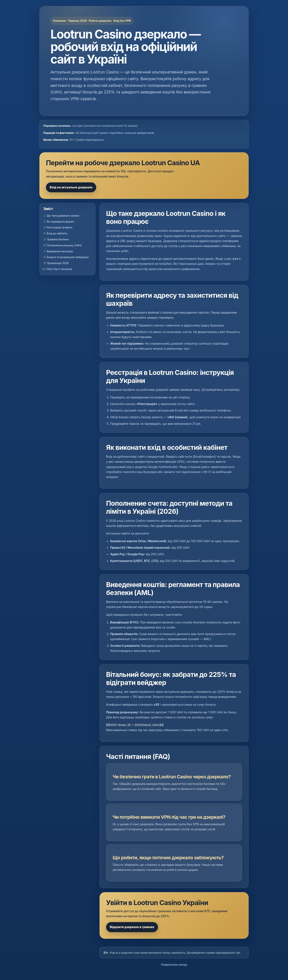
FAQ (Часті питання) (59, 269)
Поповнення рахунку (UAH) (64, 245)
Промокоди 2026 (58, 263)
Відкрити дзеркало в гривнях (132, 927)
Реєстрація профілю (60, 227)
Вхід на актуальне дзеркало (71, 187)
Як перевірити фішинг (61, 222)
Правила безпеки (58, 239)
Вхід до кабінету (57, 233)
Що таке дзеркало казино (63, 216)
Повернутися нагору (174, 965)
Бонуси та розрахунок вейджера (68, 257)
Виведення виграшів (60, 251)
